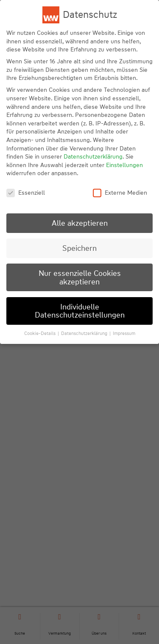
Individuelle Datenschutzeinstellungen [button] (80, 311)
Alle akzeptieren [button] (80, 223)
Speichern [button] (79, 248)
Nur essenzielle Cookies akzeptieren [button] (80, 277)
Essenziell (26, 193)
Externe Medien (120, 193)
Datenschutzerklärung (93, 156)
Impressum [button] (124, 333)
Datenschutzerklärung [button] (85, 333)
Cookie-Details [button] (40, 333)
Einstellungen (124, 165)
